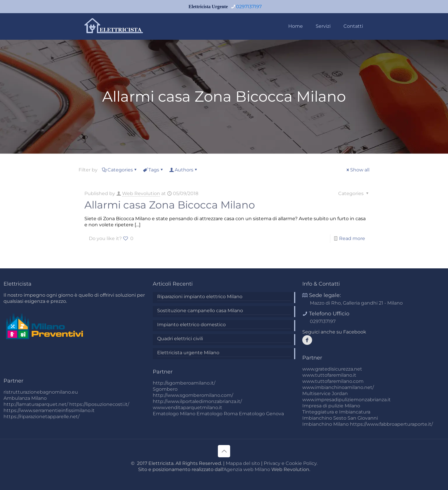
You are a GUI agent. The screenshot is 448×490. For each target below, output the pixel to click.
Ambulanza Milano (25, 398)
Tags (153, 170)
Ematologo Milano (174, 414)
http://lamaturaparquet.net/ (36, 404)
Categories (120, 170)
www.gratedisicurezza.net (332, 369)
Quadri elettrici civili (180, 339)
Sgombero (165, 389)
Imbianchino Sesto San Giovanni (340, 418)
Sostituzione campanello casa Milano (200, 311)
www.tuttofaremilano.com (333, 381)
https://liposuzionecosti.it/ (99, 404)
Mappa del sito (243, 463)
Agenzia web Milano (247, 469)
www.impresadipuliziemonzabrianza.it (347, 400)
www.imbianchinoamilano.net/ (338, 387)
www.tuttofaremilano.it (329, 375)
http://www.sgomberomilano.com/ (193, 395)
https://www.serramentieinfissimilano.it (49, 410)
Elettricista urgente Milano (188, 353)
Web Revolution (141, 193)
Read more (352, 238)
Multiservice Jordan (325, 393)
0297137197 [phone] (249, 7)
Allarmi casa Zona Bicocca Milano (170, 205)
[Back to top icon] (224, 451)
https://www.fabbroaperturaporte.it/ (391, 424)
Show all (357, 170)
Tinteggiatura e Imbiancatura (336, 412)
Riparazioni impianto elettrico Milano (200, 297)
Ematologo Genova (261, 414)
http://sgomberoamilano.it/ (184, 383)
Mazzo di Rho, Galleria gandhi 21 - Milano (356, 303)
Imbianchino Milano (325, 424)
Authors (184, 170)
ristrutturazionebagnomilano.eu (41, 392)
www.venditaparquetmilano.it (187, 408)
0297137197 (323, 321)
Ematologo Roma (217, 414)
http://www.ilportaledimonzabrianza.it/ (197, 401)
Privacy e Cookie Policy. (291, 463)
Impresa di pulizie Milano (331, 406)
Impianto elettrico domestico (191, 325)
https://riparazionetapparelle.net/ (41, 417)
